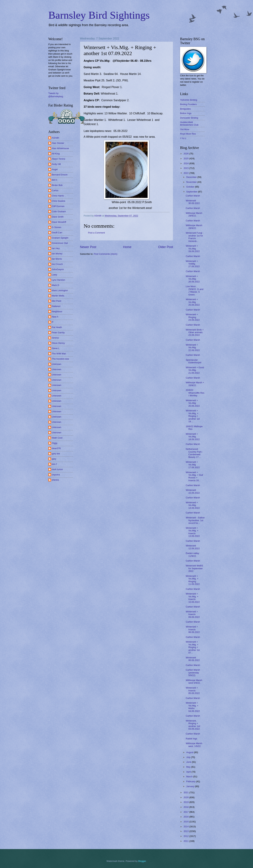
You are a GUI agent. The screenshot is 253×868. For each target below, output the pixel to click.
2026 (186, 154)
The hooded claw (60, 359)
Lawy (54, 275)
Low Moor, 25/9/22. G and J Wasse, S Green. (194, 290)
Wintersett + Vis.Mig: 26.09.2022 (193, 279)
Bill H (54, 180)
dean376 (56, 448)
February (191, 781)
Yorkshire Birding (189, 100)
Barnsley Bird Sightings (99, 15)
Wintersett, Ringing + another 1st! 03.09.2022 (193, 725)
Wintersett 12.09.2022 (193, 547)
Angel (55, 169)
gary (54, 459)
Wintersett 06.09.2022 (193, 659)
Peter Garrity (58, 333)
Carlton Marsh (193, 196)
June (189, 762)
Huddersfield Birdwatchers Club (189, 123)
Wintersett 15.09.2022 (193, 491)
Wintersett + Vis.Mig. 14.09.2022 (193, 505)
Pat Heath (57, 327)
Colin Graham (59, 211)
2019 (186, 802)
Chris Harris (58, 196)
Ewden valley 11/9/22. (192, 555)
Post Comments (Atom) (106, 254)
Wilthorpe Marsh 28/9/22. (194, 227)
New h (55, 317)
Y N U (183, 138)
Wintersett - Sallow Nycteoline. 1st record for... (195, 520)
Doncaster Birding (189, 118)
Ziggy (55, 443)
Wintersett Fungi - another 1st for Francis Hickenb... (195, 237)
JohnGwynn (58, 269)
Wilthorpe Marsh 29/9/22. (194, 214)
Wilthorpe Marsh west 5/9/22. (194, 682)
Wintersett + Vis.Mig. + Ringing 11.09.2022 (193, 580)
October (191, 187)
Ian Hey (56, 248)
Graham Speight (60, 238)
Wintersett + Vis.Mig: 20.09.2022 (193, 403)
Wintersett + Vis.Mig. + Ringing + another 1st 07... (193, 647)
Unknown (57, 364)
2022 (186, 173)
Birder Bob (57, 185)
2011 (186, 841)
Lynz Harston (58, 280)
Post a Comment (96, 233)
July (189, 757)
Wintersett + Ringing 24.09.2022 (193, 317)
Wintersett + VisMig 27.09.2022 (193, 264)
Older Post (166, 247)
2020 (186, 797)
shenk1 (56, 480)
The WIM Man (59, 354)
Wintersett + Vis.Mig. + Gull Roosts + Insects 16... (194, 476)
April (189, 772)
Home (127, 247)
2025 (186, 158)
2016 (186, 817)
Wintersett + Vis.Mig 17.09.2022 (193, 465)
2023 (186, 168)
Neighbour (57, 311)
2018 (186, 807)
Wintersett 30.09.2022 (193, 202)
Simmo (55, 338)
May (189, 767)
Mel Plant (57, 301)
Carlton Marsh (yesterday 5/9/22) (193, 673)
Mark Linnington (60, 290)
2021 (186, 792)
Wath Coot (57, 438)
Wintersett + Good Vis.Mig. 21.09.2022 (195, 370)
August (190, 752)
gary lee (56, 454)
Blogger (142, 861)
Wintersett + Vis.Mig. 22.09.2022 (193, 348)
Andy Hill (56, 164)
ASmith (56, 138)
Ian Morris (57, 259)
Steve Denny (58, 343)
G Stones (57, 227)
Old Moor (185, 129)
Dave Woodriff (59, 222)
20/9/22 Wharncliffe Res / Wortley (195, 393)
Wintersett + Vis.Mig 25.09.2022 (193, 302)
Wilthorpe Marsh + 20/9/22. (195, 384)
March (190, 777)
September (192, 192)
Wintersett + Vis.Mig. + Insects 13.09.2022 (193, 532)
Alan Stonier (58, 143)
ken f (54, 464)
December (192, 177)
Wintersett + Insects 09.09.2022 (193, 614)
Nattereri (56, 306)
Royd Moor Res (188, 134)
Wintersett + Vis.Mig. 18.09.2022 (193, 437)
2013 (186, 831)
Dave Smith (58, 217)
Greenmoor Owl (60, 243)
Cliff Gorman (58, 206)
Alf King (56, 154)
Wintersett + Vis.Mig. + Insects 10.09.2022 (193, 598)
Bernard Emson (60, 175)
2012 (186, 836)
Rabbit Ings (191, 739)
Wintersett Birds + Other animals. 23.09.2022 (195, 332)
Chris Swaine (59, 201)
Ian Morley (57, 254)
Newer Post (88, 247)
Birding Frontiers (188, 104)
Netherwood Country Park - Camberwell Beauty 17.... (194, 453)
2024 (186, 163)
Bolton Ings (186, 113)
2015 (186, 822)
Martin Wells (58, 296)
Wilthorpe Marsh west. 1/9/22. (194, 745)
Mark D (56, 285)
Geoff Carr (57, 233)
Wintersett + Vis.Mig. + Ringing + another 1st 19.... (193, 416)
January (191, 786)
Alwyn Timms (59, 159)
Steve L (56, 348)
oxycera (56, 475)
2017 (186, 812)
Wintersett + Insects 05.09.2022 (193, 690)
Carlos (55, 190)
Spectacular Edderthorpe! (194, 361)
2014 (186, 827)
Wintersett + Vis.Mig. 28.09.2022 (193, 249)
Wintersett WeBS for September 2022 (194, 568)
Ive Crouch (57, 264)
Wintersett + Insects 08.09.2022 (193, 629)
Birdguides (185, 109)
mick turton (57, 469)
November (192, 182)
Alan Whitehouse (60, 148)
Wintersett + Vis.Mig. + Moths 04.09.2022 (193, 707)
